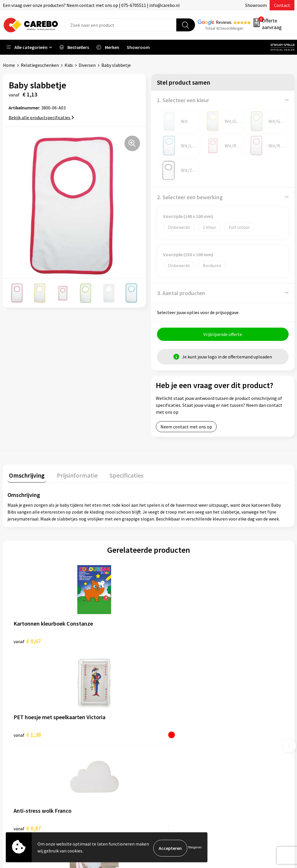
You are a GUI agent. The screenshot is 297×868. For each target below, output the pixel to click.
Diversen (87, 65)
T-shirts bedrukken (174, 732)
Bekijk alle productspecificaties (41, 117)
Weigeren (195, 848)
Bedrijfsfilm (167, 750)
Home (9, 65)
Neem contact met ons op (186, 428)
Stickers (235, 758)
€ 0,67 (27, 641)
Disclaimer (94, 776)
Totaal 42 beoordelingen (224, 28)
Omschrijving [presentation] (25, 475)
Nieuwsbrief (167, 758)
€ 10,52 (233, 645)
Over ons (164, 715)
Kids (69, 65)
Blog (160, 723)
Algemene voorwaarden (107, 732)
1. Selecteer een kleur (183, 100)
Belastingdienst (99, 706)
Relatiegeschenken (40, 65)
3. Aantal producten (181, 293)
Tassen (234, 750)
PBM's (234, 723)
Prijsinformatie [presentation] (72, 475)
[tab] (25, 476)
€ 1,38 (98, 641)
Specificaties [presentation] (118, 475)
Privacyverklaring (101, 758)
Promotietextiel (244, 706)
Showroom (256, 5)
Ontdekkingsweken (175, 706)
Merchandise (168, 741)
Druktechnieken (99, 767)
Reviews (224, 22)
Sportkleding (241, 732)
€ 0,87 (168, 641)
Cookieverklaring (100, 750)
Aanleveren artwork (103, 715)
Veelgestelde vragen (104, 741)
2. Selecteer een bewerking (190, 197)
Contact (282, 5)
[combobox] (120, 25)
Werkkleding (240, 715)
